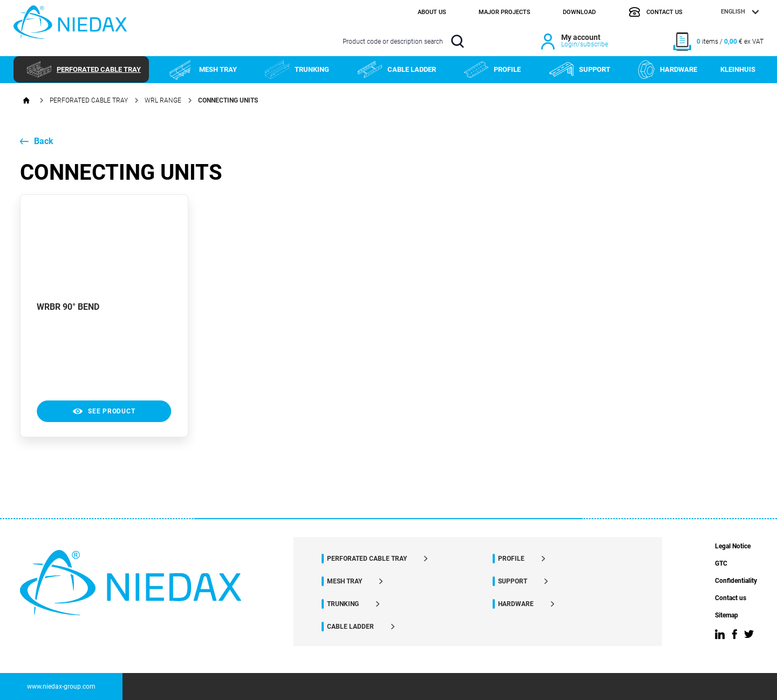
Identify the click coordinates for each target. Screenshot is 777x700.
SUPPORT (580, 69)
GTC (721, 564)
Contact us (655, 12)
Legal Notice (733, 546)
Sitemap (727, 616)
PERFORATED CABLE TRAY (84, 69)
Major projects (505, 12)
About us (432, 12)
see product (104, 411)
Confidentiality (736, 581)
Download (579, 12)
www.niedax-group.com (61, 687)
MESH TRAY (203, 69)
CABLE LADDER (397, 69)
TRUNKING (297, 69)
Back (37, 141)
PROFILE (492, 70)
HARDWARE (668, 70)
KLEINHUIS (738, 69)
